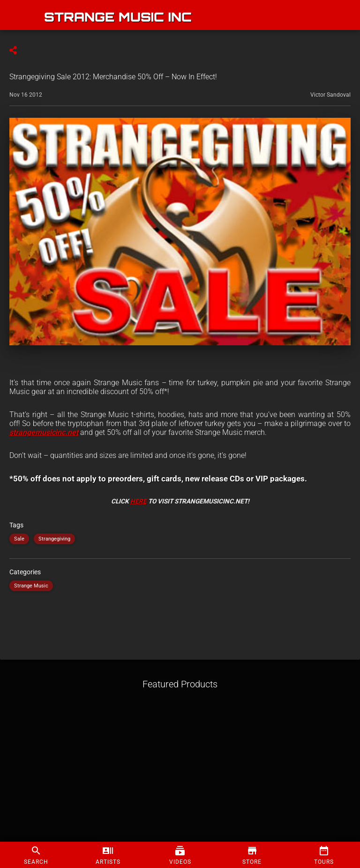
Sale (19, 539)
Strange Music (31, 586)
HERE (139, 501)
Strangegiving (54, 539)
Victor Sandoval (330, 95)
